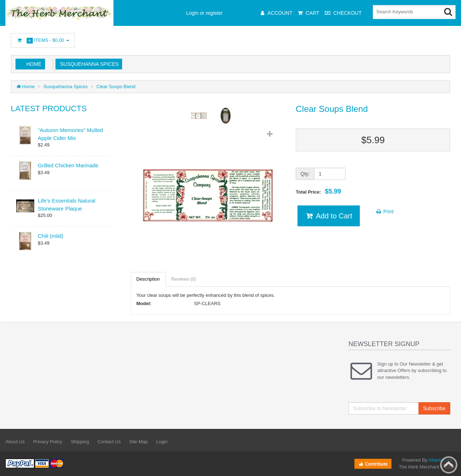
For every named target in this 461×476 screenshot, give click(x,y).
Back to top (449, 465)
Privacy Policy (48, 442)
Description (148, 279)
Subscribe (434, 408)
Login (162, 442)
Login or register (204, 13)
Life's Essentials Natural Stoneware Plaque (67, 204)
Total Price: (318, 191)
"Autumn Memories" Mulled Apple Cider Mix (70, 134)
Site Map (138, 442)
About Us (15, 442)
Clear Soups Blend (116, 87)
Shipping (80, 442)
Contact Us (109, 442)
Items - (43, 40)
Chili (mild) (51, 236)
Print (384, 212)
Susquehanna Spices (88, 64)
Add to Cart (329, 216)
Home (34, 64)
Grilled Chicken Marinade (68, 165)
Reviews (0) (184, 279)
